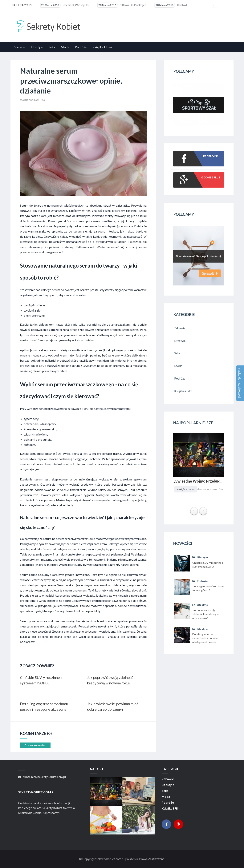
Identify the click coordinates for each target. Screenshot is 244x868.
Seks (52, 47)
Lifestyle (37, 47)
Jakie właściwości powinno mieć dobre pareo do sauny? (113, 707)
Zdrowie (19, 47)
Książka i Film (102, 47)
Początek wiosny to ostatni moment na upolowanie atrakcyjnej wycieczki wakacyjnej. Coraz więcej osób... (115, 5)
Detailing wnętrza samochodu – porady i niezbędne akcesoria (45, 707)
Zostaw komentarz (35, 745)
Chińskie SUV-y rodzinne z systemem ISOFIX (41, 680)
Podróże (81, 47)
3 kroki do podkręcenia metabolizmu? (172, 5)
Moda (65, 47)
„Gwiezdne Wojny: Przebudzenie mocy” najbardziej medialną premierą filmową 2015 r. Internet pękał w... (58, 5)
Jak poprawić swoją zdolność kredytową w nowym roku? (110, 680)
